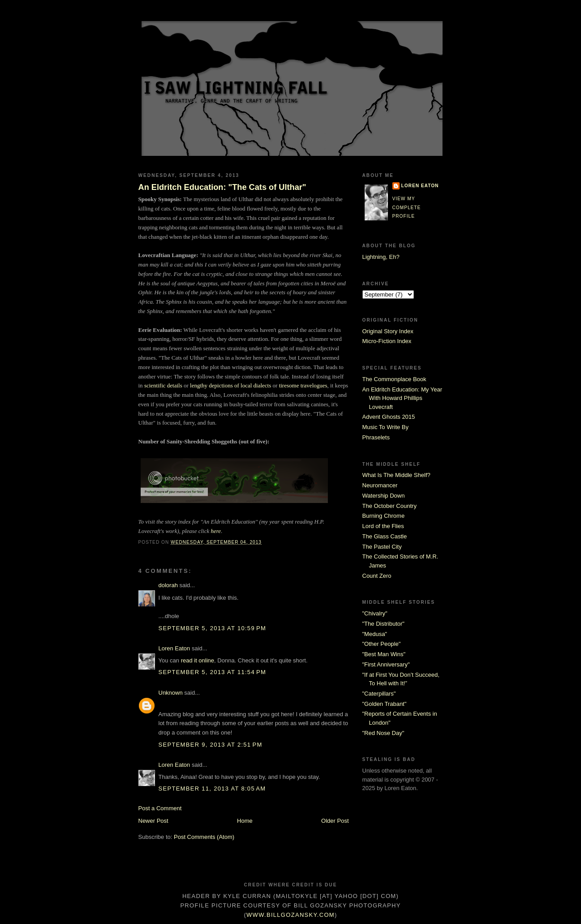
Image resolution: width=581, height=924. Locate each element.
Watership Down (384, 496)
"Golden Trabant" (385, 704)
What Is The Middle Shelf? (396, 475)
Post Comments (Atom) (204, 837)
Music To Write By (386, 427)
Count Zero (377, 576)
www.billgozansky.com (290, 915)
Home (245, 821)
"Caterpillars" (379, 694)
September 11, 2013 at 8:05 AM (212, 789)
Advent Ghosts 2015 (389, 417)
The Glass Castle (385, 536)
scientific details (163, 385)
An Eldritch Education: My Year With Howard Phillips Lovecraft (402, 398)
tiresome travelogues (303, 385)
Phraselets (376, 437)
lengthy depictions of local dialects (230, 385)
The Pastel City (382, 547)
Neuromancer (380, 485)
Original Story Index (388, 331)
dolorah (168, 585)
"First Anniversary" (386, 664)
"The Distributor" (383, 624)
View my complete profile (407, 207)
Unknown (171, 693)
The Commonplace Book (394, 379)
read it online (198, 660)
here (216, 531)
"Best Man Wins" (384, 654)
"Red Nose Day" (383, 733)
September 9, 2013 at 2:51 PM (211, 745)
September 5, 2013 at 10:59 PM (213, 628)
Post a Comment (160, 808)
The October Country (389, 506)
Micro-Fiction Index (387, 341)
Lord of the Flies (383, 526)
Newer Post (153, 821)
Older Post (335, 821)
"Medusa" (375, 634)
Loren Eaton (174, 648)
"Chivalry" (375, 613)
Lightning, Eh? (381, 257)
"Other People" (382, 644)
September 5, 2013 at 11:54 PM (213, 672)
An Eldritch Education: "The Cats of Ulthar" (222, 187)
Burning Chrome (384, 516)
